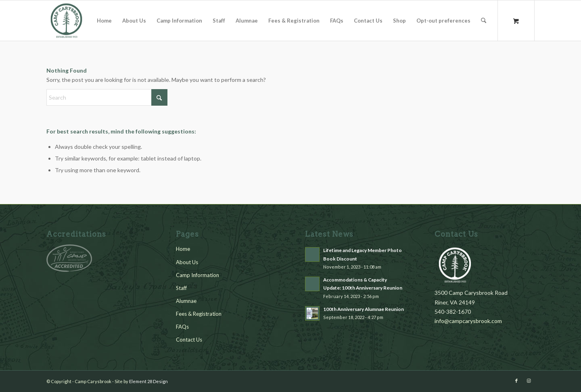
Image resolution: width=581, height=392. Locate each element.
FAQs (182, 327)
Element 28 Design (148, 381)
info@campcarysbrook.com (468, 321)
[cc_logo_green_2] (67, 21)
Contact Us (189, 340)
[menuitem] (104, 21)
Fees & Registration (199, 314)
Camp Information (197, 275)
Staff (181, 288)
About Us (187, 262)
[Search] (484, 21)
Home (183, 249)
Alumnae (186, 301)
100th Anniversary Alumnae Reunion (364, 309)
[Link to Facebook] (516, 381)
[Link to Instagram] (529, 381)
